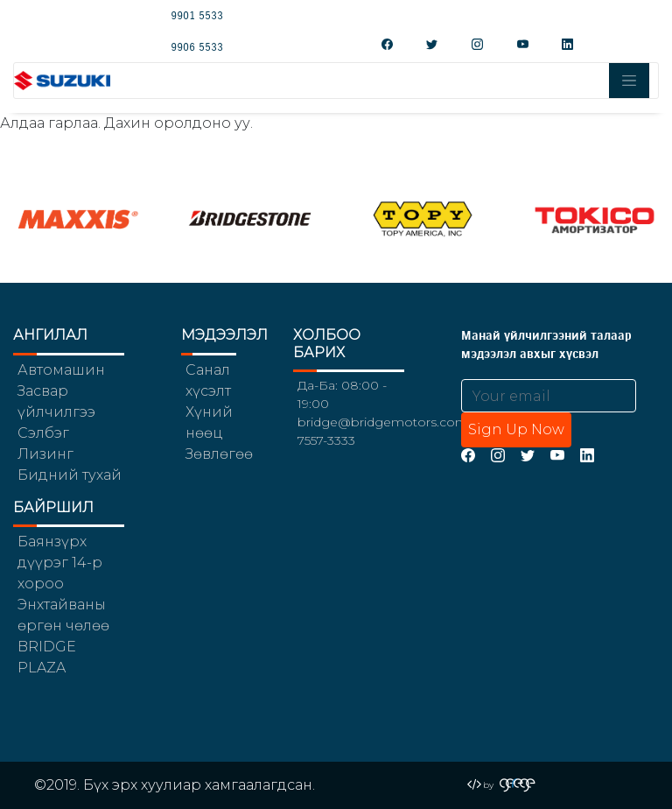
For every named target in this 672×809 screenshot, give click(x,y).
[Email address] (549, 396)
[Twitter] (528, 455)
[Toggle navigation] (629, 81)
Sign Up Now (516, 429)
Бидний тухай (70, 475)
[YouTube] (557, 455)
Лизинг (45, 454)
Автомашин (61, 370)
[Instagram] (498, 455)
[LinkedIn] (587, 455)
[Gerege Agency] (518, 785)
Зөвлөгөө (219, 454)
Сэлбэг (43, 433)
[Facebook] (468, 455)
